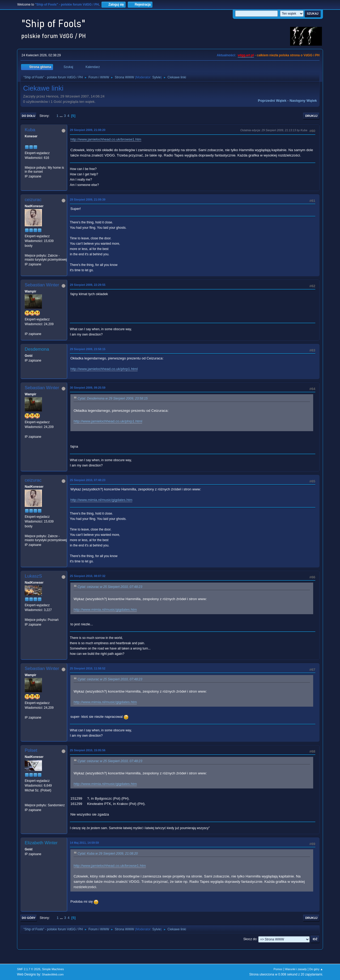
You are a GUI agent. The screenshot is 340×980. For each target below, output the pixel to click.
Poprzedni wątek (272, 101)
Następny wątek (303, 101)
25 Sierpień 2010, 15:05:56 (88, 750)
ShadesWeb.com (53, 974)
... (62, 116)
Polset (31, 750)
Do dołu (29, 116)
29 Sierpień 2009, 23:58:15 (88, 349)
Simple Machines (53, 969)
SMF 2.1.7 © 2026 (29, 969)
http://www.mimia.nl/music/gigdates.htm (101, 500)
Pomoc (278, 969)
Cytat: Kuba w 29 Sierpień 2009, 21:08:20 (108, 854)
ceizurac (33, 200)
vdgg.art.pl (246, 55)
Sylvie (156, 77)
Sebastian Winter (42, 285)
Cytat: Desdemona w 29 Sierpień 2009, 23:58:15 (113, 398)
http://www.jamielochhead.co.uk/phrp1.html (104, 369)
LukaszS (33, 576)
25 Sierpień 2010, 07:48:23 (88, 480)
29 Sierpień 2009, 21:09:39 (88, 200)
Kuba (30, 130)
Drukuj (311, 116)
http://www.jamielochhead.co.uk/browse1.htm (106, 139)
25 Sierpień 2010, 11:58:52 (88, 668)
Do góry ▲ (316, 969)
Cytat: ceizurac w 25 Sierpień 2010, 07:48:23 (110, 587)
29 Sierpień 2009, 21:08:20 (88, 130)
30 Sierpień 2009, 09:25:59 (88, 388)
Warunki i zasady (296, 969)
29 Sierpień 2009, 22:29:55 (88, 285)
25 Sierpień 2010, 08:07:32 (88, 576)
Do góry (29, 918)
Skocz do (250, 939)
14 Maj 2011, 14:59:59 (84, 843)
